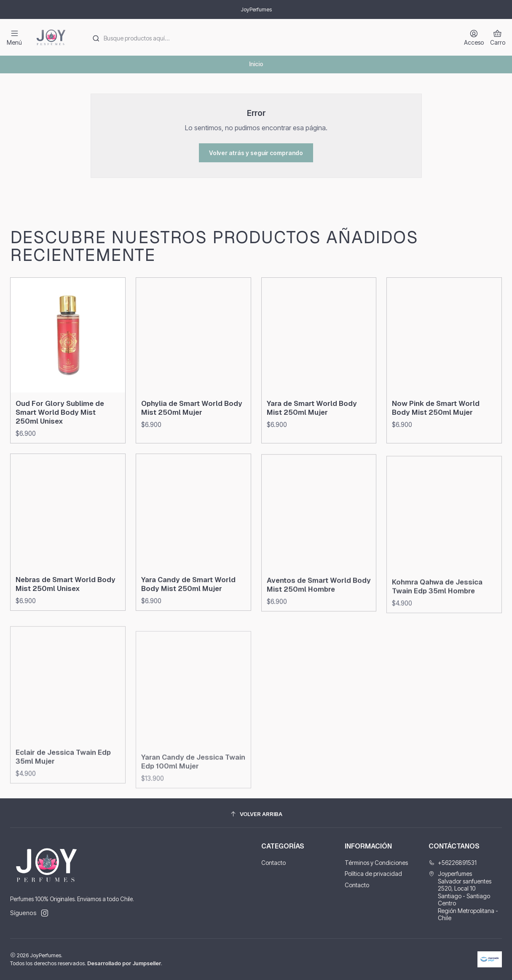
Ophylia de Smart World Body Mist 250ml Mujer (192, 429)
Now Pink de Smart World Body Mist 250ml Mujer (436, 449)
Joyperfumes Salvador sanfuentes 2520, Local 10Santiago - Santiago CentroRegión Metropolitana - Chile (463, 896)
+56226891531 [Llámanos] (453, 863)
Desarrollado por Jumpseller (124, 963)
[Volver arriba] (256, 814)
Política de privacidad (373, 874)
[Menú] (14, 37)
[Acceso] (474, 37)
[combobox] (269, 38)
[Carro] (498, 37)
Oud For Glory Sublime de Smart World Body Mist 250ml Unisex (60, 424)
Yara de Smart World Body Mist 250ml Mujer (312, 441)
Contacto (273, 863)
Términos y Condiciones (376, 863)
